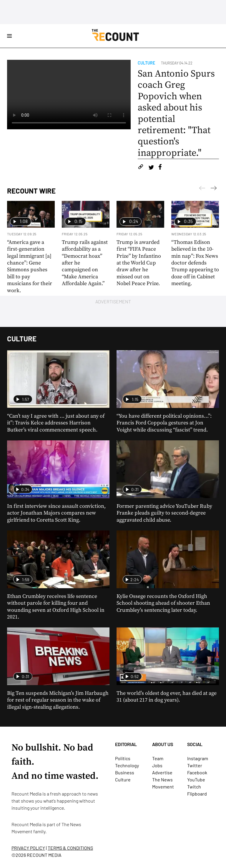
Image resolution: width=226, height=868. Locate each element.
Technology (127, 765)
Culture (146, 63)
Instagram (198, 758)
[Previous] (214, 189)
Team (158, 758)
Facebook (197, 772)
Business (125, 772)
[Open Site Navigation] (9, 36)
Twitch (194, 787)
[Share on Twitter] (151, 168)
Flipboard (197, 794)
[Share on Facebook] (160, 168)
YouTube (196, 779)
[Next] (202, 189)
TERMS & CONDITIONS (70, 848)
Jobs (157, 765)
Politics (123, 758)
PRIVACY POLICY (28, 848)
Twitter (195, 765)
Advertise (162, 772)
